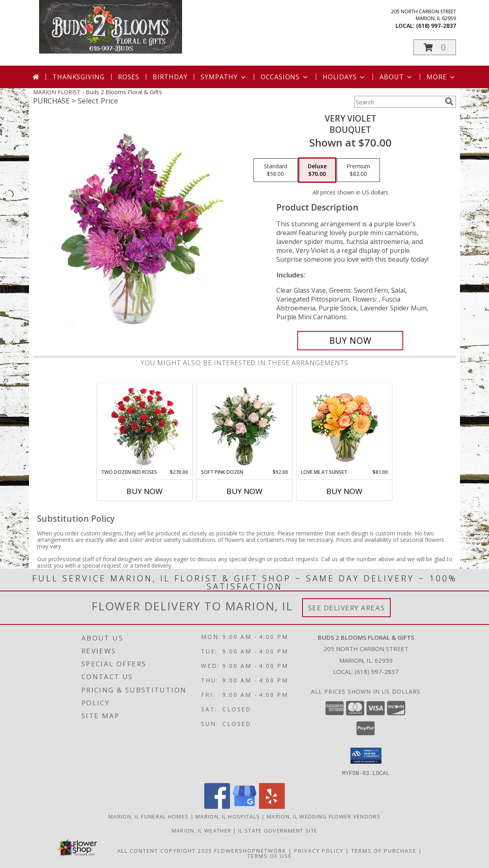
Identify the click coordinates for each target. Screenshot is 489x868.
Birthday (170, 77)
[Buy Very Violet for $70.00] (350, 341)
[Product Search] (398, 102)
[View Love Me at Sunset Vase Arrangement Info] (345, 426)
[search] (449, 101)
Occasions (285, 77)
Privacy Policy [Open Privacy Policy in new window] (319, 850)
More (441, 77)
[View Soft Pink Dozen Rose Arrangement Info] (245, 426)
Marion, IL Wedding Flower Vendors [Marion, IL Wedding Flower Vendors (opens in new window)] (324, 816)
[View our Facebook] (217, 806)
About (396, 77)
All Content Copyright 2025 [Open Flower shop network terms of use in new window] (165, 850)
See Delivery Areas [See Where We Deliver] (347, 608)
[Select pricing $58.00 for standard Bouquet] (276, 170)
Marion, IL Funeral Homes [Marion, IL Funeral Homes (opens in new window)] (148, 816)
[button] (435, 47)
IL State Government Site (278, 830)
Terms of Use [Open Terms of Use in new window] (270, 856)
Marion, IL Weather (201, 830)
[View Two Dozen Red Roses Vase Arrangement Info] (145, 426)
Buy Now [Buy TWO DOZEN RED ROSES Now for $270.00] (145, 491)
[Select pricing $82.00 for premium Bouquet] (358, 170)
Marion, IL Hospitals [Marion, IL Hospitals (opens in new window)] (228, 816)
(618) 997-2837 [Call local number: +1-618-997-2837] (436, 26)
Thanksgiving (79, 77)
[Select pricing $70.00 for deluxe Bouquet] (317, 170)
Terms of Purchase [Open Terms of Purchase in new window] (384, 850)
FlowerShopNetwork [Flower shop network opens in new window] (250, 850)
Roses (129, 77)
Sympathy (224, 77)
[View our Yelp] (272, 806)
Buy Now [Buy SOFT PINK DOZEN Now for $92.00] (244, 491)
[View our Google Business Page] (244, 806)
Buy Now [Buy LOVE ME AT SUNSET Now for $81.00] (344, 491)
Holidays (344, 77)
